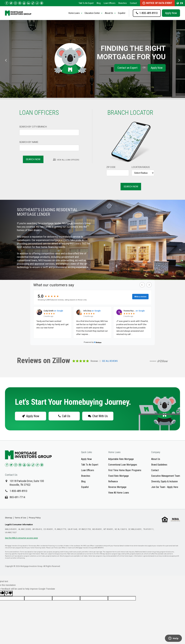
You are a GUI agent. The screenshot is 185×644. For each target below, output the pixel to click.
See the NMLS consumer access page (21, 538)
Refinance (113, 481)
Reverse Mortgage (117, 487)
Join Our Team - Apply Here (165, 487)
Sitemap (8, 518)
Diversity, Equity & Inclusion (164, 481)
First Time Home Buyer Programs (125, 470)
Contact (133, 3)
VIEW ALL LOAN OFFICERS (68, 160)
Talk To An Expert (86, 3)
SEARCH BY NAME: (29, 142)
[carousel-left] (5, 59)
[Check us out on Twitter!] (11, 3)
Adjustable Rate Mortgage (121, 459)
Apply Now (171, 13)
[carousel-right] (180, 59)
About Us (156, 459)
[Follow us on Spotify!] (42, 3)
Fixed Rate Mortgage (119, 476)
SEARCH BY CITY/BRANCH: (33, 127)
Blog (99, 3)
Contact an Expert (127, 68)
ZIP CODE (111, 167)
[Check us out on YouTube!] (24, 3)
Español (122, 13)
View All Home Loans (119, 493)
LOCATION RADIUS (141, 167)
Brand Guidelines (159, 465)
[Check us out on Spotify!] (42, 465)
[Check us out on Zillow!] (37, 3)
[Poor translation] (9, 593)
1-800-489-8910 (18, 491)
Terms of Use (20, 518)
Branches (123, 3)
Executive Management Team (166, 476)
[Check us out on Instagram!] (15, 3)
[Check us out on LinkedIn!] (28, 3)
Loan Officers (110, 3)
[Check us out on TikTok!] (33, 3)
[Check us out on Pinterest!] (20, 3)
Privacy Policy (35, 518)
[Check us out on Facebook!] (7, 3)
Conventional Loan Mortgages (123, 465)
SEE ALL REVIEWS (110, 361)
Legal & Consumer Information (19, 525)
